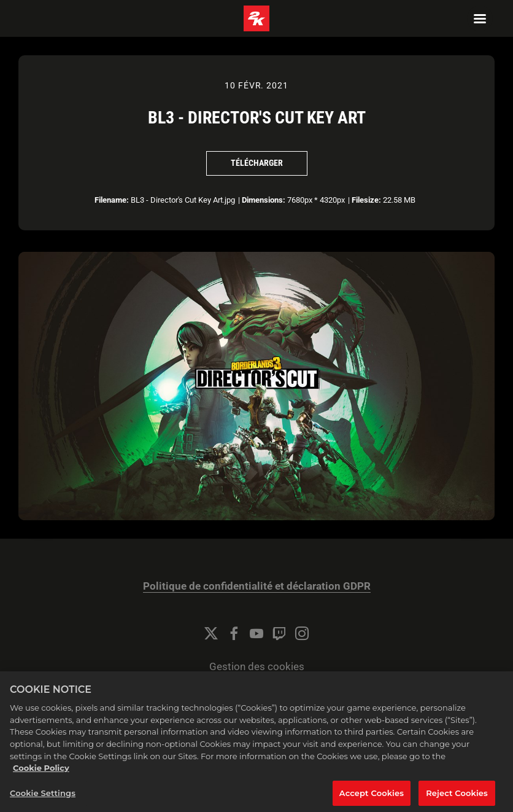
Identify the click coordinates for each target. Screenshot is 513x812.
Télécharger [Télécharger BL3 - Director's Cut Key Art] (257, 163)
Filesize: (366, 200)
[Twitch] (279, 633)
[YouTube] (256, 633)
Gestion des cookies (257, 667)
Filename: (112, 200)
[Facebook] (234, 633)
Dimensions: (264, 200)
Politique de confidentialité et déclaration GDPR (257, 586)
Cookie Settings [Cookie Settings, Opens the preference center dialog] (43, 798)
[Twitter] (211, 633)
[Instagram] (302, 633)
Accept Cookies (372, 798)
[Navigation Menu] (480, 18)
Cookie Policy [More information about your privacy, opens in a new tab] (41, 773)
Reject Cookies (457, 798)
